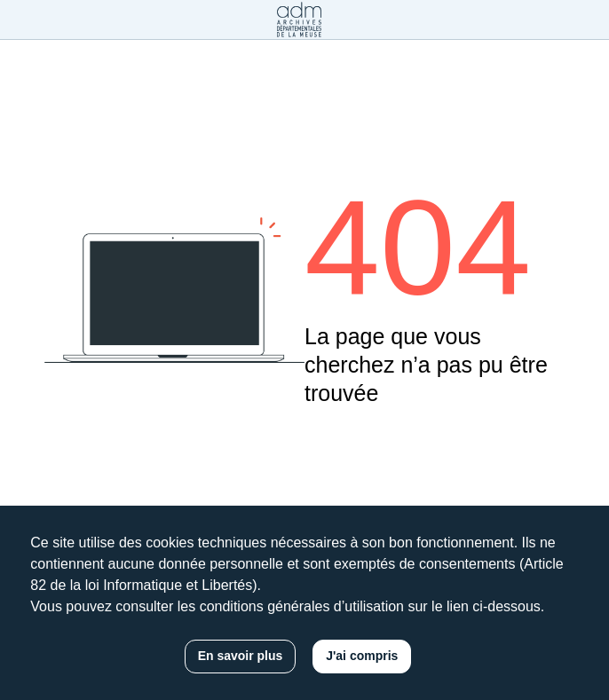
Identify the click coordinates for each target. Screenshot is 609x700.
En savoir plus (241, 656)
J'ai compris (362, 656)
